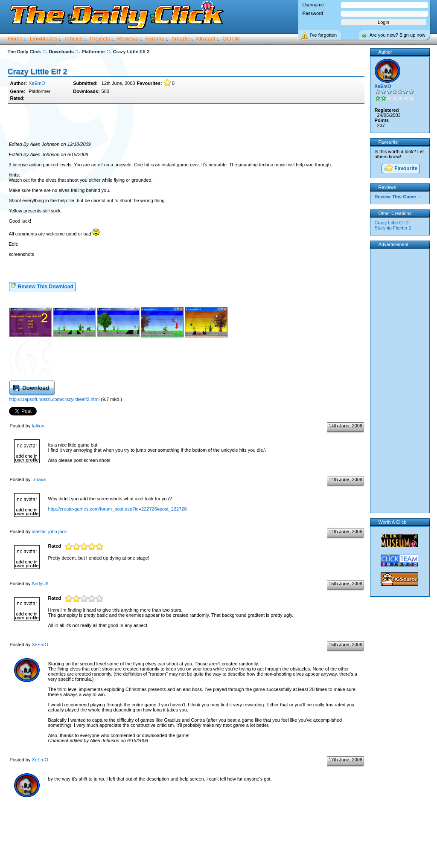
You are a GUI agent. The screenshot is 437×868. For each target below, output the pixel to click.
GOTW (231, 39)
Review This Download (42, 286)
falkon (38, 426)
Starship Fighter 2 (393, 228)
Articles (74, 39)
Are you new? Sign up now (398, 35)
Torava (39, 479)
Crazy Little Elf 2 (38, 72)
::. (45, 51)
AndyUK (40, 584)
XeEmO (37, 83)
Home (16, 39)
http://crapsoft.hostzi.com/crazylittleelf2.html (54, 399)
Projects (100, 39)
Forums (155, 39)
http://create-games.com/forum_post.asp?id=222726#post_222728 (118, 509)
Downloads (44, 39)
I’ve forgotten (323, 35)
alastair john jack (49, 531)
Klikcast (206, 39)
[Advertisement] (186, 123)
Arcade (180, 39)
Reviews (128, 39)
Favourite (400, 169)
